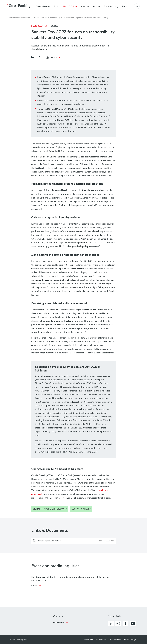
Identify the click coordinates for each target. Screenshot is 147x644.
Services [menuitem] (96, 6)
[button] (32, 57)
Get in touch (59, 623)
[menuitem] (110, 6)
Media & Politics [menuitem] (70, 6)
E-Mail (34, 586)
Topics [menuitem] (57, 6)
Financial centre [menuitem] (43, 6)
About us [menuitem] (85, 6)
